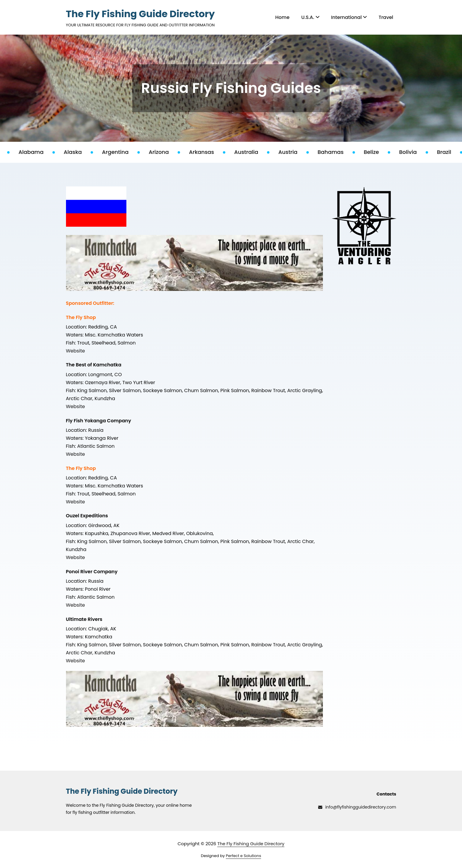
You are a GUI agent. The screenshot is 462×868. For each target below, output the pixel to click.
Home (282, 17)
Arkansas (208, 152)
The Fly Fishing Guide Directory (140, 14)
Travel (386, 17)
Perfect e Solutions (243, 856)
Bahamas (337, 152)
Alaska (79, 152)
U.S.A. (310, 17)
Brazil (450, 152)
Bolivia (414, 152)
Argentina (121, 152)
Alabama (37, 152)
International (349, 17)
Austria (294, 152)
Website (75, 351)
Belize (377, 152)
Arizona (165, 152)
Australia (252, 152)
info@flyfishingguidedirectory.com (357, 807)
